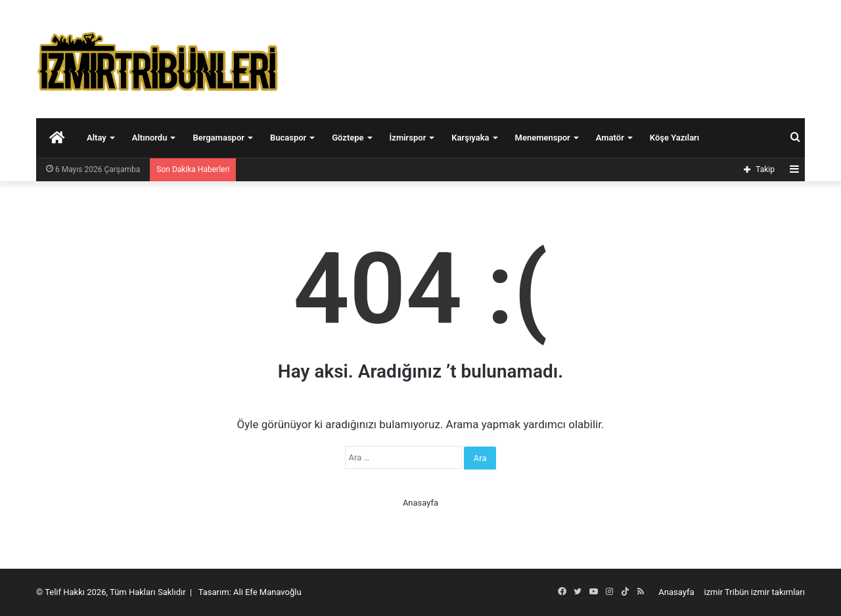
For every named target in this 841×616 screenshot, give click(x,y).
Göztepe (348, 138)
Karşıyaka (470, 138)
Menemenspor (543, 138)
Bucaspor (288, 138)
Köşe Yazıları (674, 138)
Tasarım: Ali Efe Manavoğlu (250, 592)
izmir (714, 592)
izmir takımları (778, 592)
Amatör (610, 138)
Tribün (737, 592)
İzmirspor (408, 138)
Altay (97, 138)
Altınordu (150, 138)
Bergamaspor (218, 138)
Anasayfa (420, 503)
